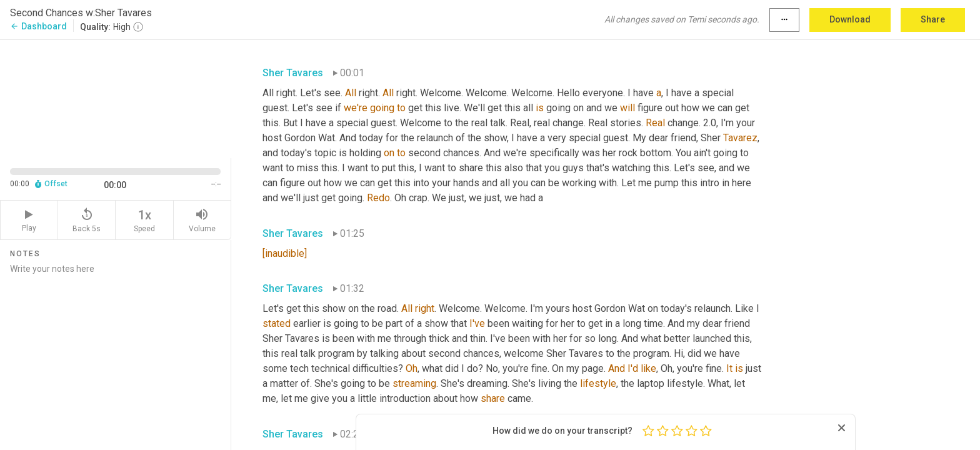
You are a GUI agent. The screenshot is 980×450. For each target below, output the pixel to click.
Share (933, 19)
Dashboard (38, 26)
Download (850, 19)
